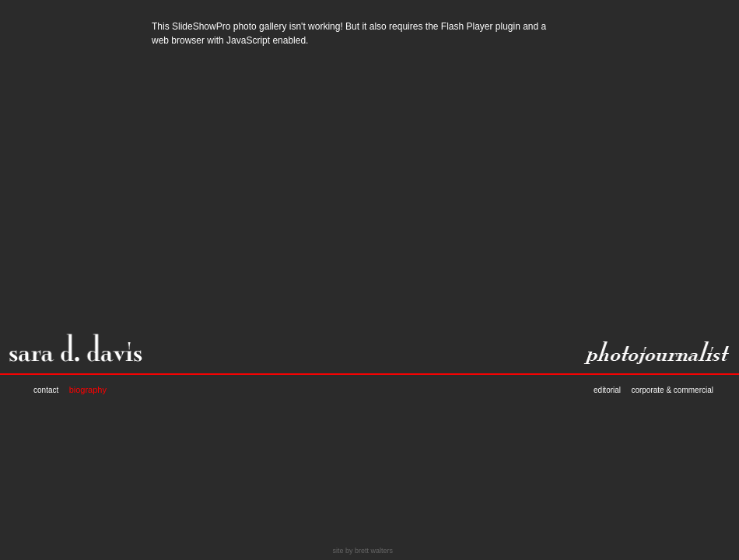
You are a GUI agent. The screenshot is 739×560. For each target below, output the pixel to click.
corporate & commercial (672, 390)
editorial (607, 390)
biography (88, 390)
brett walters (374, 551)
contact (46, 390)
